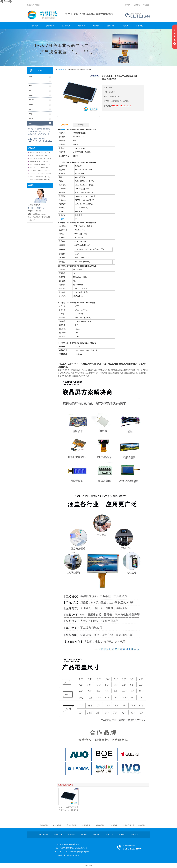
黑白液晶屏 (66, 26)
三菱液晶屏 (141, 825)
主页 (66, 69)
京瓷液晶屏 (86, 825)
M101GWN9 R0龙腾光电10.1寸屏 (40, 158)
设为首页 (127, 5)
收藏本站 (137, 5)
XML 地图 (88, 865)
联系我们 (140, 26)
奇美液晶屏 (82, 69)
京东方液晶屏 (72, 825)
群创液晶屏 (44, 825)
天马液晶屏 (113, 825)
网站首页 (35, 26)
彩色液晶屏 (50, 26)
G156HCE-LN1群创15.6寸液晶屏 (40, 177)
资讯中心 (111, 26)
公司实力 (125, 26)
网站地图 (146, 5)
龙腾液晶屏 (100, 825)
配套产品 (81, 26)
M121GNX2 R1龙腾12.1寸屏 (39, 168)
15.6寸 (40, 71)
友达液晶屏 (57, 825)
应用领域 (96, 26)
